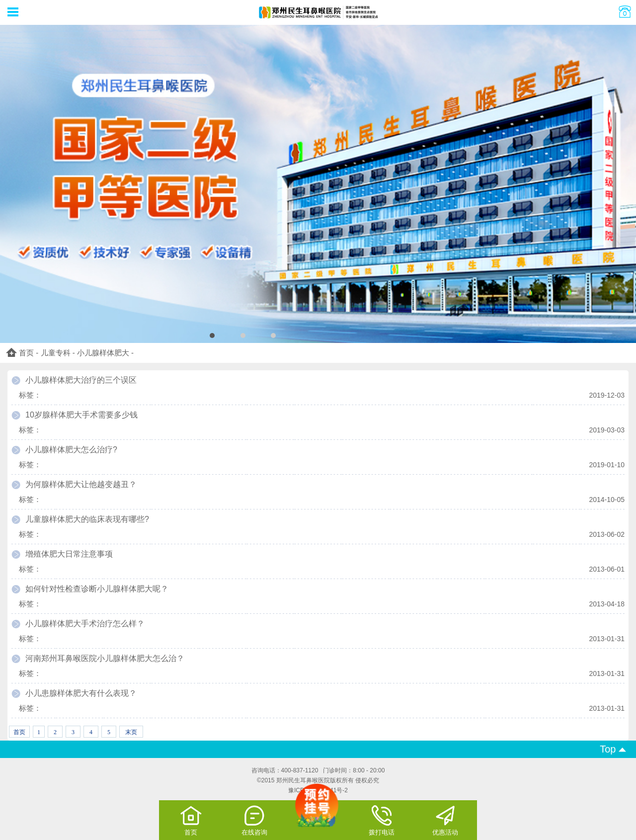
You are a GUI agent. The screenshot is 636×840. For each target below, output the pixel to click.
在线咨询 (254, 820)
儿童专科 (56, 353)
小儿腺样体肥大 (103, 353)
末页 (131, 732)
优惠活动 (445, 820)
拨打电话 (382, 820)
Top (613, 749)
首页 (26, 353)
